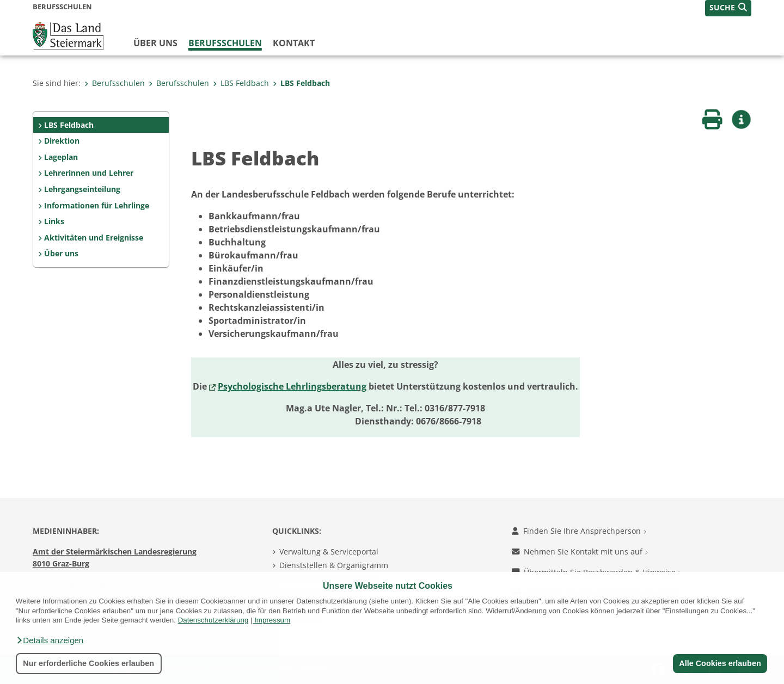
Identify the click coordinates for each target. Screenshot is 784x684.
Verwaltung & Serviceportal (329, 551)
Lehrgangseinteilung (82, 189)
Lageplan (61, 157)
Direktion (62, 141)
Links (54, 221)
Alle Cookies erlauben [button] (720, 663)
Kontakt (294, 43)
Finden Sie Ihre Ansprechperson (579, 531)
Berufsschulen (225, 43)
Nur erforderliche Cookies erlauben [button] (88, 663)
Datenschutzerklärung (213, 620)
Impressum (272, 620)
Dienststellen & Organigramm (334, 565)
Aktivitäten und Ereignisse (94, 238)
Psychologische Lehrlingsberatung (292, 386)
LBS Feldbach (241, 83)
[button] (50, 640)
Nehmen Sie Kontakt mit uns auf (580, 551)
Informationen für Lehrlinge (97, 205)
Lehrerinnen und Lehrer (89, 173)
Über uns (155, 43)
